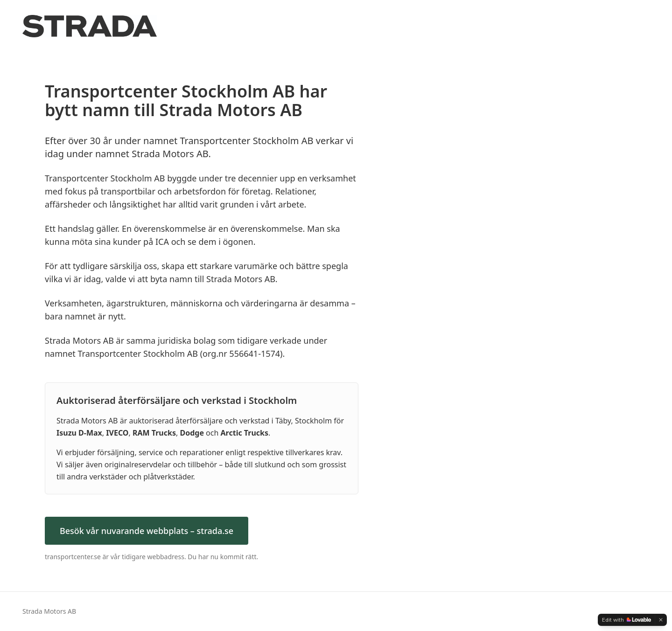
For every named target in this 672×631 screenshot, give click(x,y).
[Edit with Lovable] (626, 620)
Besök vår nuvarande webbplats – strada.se (147, 531)
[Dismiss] (661, 620)
